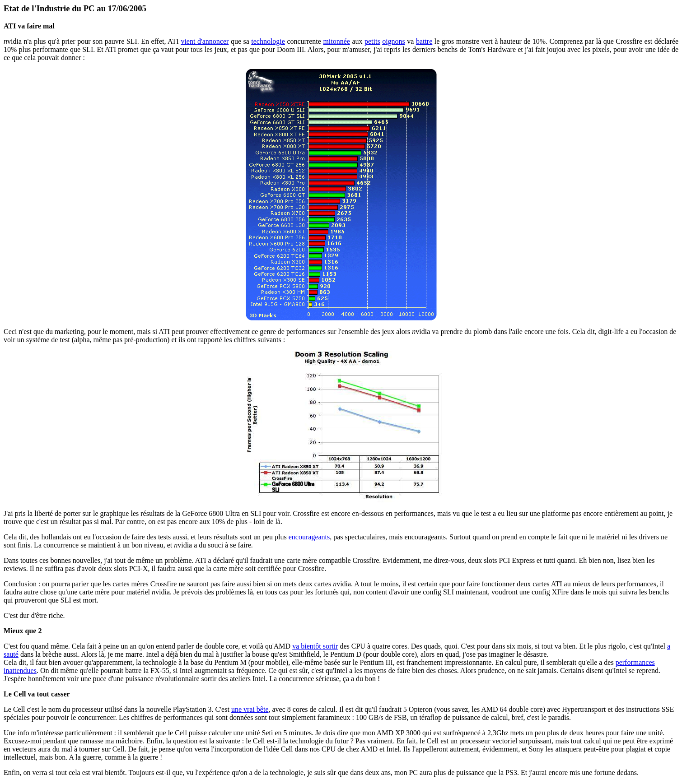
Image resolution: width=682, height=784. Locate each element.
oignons (394, 41)
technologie (268, 41)
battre (424, 41)
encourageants (309, 537)
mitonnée (336, 41)
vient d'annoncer (205, 41)
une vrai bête (250, 709)
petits (372, 41)
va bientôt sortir (315, 646)
